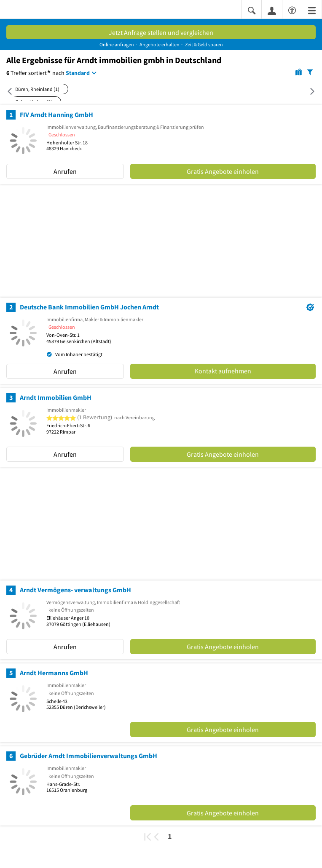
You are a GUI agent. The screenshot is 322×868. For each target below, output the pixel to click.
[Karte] (299, 72)
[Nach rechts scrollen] (308, 91)
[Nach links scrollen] (12, 91)
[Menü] (312, 10)
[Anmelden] (272, 10)
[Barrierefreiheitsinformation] (292, 9)
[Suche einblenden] (252, 10)
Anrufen (65, 171)
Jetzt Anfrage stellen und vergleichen (161, 32)
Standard (78, 73)
